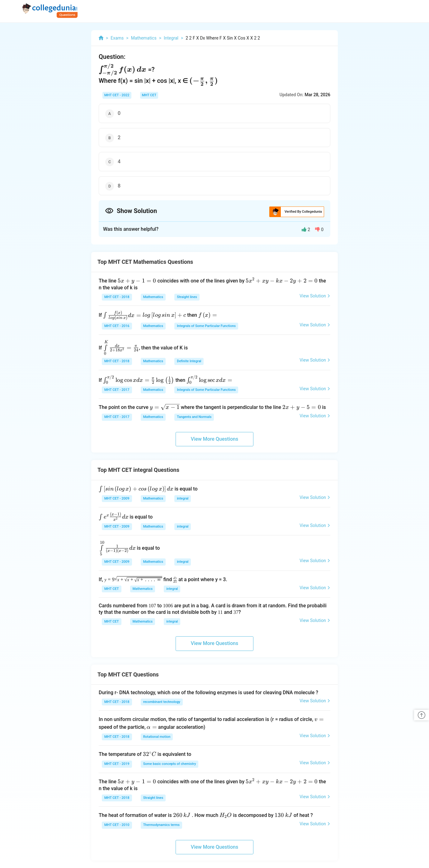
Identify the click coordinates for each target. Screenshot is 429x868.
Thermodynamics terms (161, 825)
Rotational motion (157, 737)
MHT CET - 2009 (117, 498)
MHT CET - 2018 (117, 297)
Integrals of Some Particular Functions (206, 326)
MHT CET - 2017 (117, 390)
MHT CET (149, 95)
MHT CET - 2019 (117, 764)
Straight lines (187, 297)
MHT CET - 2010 (117, 825)
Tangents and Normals (194, 417)
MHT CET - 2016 (117, 326)
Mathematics (153, 297)
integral (183, 498)
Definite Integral (189, 361)
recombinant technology (162, 702)
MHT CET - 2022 (117, 95)
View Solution (315, 296)
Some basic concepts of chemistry (170, 764)
